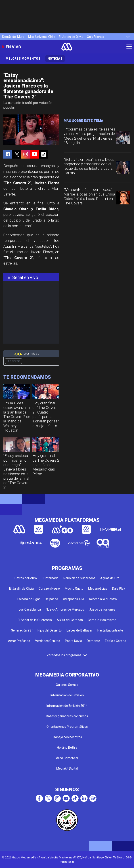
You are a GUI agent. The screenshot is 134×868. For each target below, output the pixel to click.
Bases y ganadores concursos (67, 716)
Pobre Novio (73, 641)
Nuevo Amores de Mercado (65, 609)
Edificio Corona (116, 641)
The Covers (14, 361)
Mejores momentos (23, 59)
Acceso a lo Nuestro (103, 599)
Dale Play (119, 589)
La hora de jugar (29, 599)
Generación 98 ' (22, 630)
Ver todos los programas (67, 655)
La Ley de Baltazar (80, 630)
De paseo (51, 599)
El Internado (50, 578)
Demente (93, 641)
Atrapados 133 (73, 599)
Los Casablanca (30, 609)
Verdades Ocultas (48, 641)
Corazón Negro (49, 589)
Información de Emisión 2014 (67, 706)
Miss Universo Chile (42, 37)
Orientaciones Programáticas (67, 727)
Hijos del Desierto (50, 630)
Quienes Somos (67, 685)
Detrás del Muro (13, 37)
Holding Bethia (67, 748)
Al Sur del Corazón (70, 620)
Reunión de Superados (79, 578)
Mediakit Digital (67, 768)
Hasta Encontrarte (110, 630)
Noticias (55, 59)
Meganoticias (98, 589)
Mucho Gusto (74, 589)
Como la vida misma (102, 620)
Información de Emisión (67, 695)
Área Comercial (67, 758)
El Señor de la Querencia (35, 620)
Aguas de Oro (110, 578)
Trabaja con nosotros (67, 737)
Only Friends (95, 37)
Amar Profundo (19, 641)
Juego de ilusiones (102, 609)
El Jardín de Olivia (71, 37)
